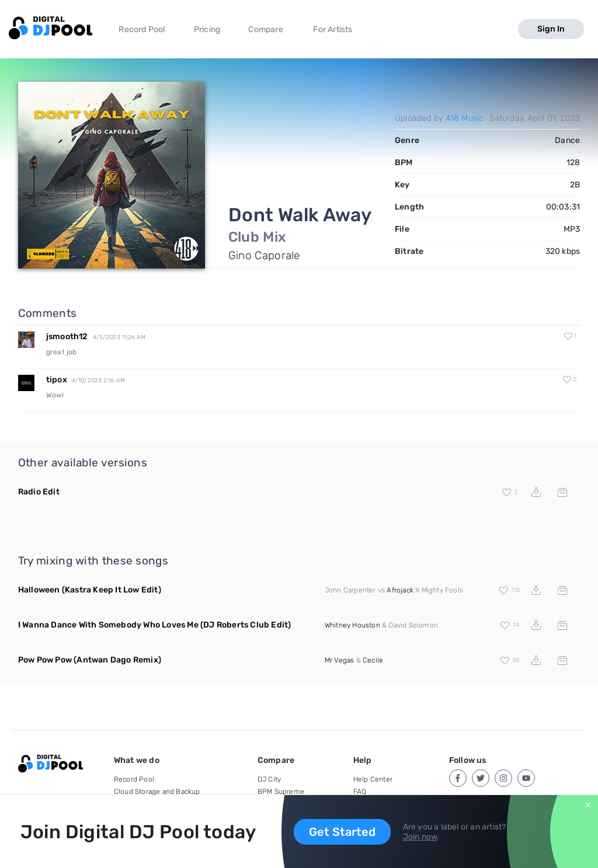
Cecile (373, 660)
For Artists (333, 29)
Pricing (207, 29)
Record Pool (142, 29)
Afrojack (400, 590)
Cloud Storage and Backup (157, 792)
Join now (420, 837)
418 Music (465, 118)
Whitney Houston (352, 625)
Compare (265, 29)
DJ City (269, 779)
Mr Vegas (340, 660)
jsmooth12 (67, 337)
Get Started (342, 832)
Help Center (373, 779)
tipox (57, 380)
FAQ (360, 792)
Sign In (551, 29)
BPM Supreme (281, 792)
